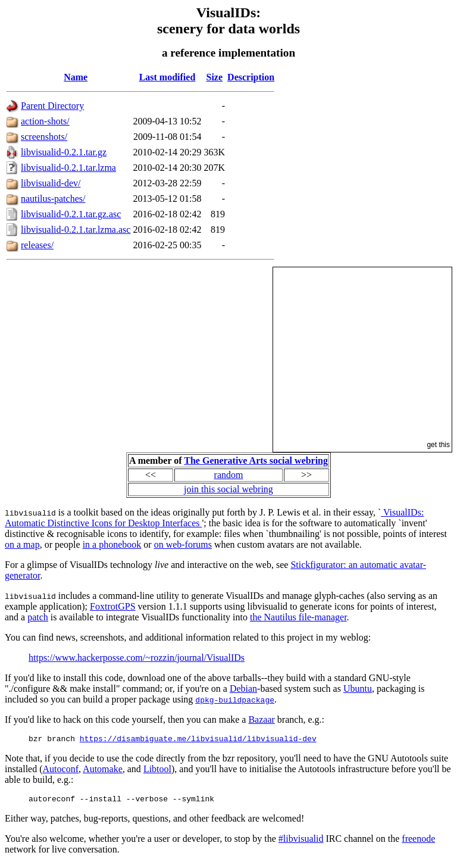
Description (251, 77)
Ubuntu (358, 689)
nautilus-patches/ (53, 199)
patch (38, 617)
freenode (418, 842)
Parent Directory (52, 106)
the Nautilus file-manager (298, 617)
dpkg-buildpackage (235, 700)
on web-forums (183, 544)
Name (76, 77)
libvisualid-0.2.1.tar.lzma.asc (76, 230)
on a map (22, 544)
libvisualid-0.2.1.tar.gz (64, 152)
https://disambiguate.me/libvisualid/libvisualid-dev (198, 740)
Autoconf (61, 771)
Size (215, 77)
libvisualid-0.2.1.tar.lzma (68, 168)
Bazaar (261, 719)
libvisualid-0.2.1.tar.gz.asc (71, 214)
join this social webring (228, 489)
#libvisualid (301, 842)
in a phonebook (112, 544)
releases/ (37, 245)
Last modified (168, 77)
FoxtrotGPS (112, 606)
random (229, 475)
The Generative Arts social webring (256, 460)
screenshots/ (44, 137)
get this (438, 445)
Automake (103, 771)
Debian (243, 689)
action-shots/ (45, 121)
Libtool (157, 771)
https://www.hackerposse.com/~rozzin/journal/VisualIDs (137, 658)
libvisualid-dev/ (51, 183)
